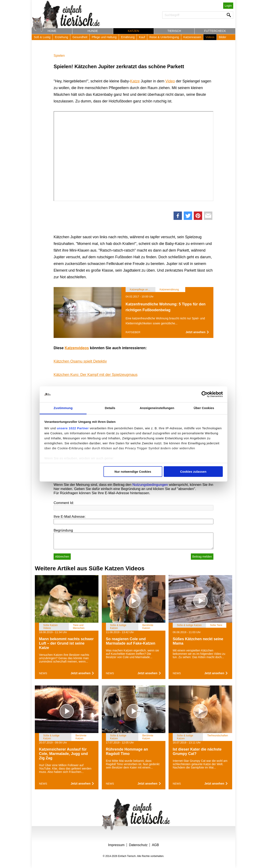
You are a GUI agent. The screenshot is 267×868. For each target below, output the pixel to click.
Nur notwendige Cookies (133, 472)
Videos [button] (210, 37)
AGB (155, 845)
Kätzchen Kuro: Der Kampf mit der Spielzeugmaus (96, 375)
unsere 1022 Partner (73, 428)
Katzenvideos (77, 348)
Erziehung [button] (61, 37)
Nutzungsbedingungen (150, 485)
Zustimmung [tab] (63, 408)
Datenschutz (138, 845)
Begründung (63, 530)
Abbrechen (62, 557)
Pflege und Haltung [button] (104, 37)
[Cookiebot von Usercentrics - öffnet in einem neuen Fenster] (205, 394)
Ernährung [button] (128, 37)
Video (170, 81)
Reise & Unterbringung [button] (164, 37)
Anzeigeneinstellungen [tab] (157, 408)
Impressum (116, 845)
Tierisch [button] (174, 31)
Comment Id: (64, 503)
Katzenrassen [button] (192, 37)
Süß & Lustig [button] (42, 37)
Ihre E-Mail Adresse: (70, 517)
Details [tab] (110, 408)
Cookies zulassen (193, 472)
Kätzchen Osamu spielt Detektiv (80, 361)
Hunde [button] (93, 31)
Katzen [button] (133, 31)
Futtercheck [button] (215, 31)
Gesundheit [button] (80, 37)
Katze (135, 81)
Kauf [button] (142, 37)
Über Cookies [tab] (204, 408)
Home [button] (52, 31)
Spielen (59, 56)
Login (228, 6)
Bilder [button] (223, 37)
